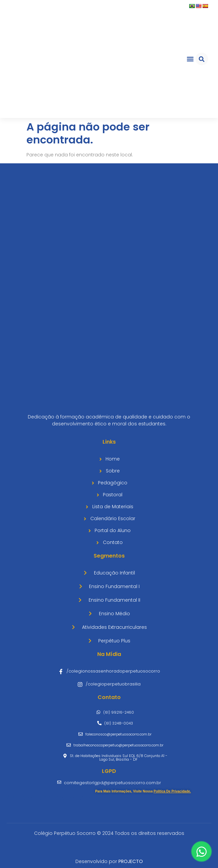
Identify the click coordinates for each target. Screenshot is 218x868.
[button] (190, 59)
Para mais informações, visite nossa (143, 791)
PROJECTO (131, 861)
